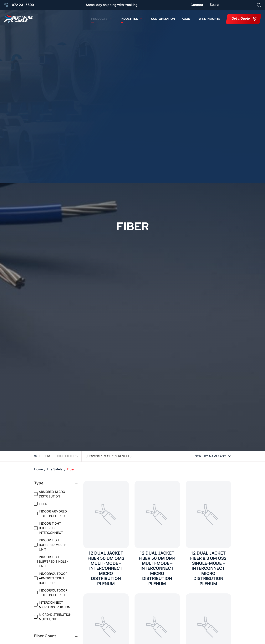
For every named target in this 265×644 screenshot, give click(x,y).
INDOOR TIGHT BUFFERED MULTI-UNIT (52, 545)
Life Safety (55, 469)
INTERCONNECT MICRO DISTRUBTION (55, 605)
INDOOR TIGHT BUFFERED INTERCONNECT (51, 528)
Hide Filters (67, 456)
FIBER (43, 504)
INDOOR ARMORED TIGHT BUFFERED (53, 514)
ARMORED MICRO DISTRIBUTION (52, 494)
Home (38, 469)
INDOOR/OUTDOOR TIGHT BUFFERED (53, 593)
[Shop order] (211, 456)
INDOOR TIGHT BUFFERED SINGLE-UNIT (53, 562)
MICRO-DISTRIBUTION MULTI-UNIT (55, 617)
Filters (43, 456)
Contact (197, 5)
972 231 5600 (23, 5)
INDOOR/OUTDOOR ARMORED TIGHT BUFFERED (53, 578)
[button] (259, 5)
